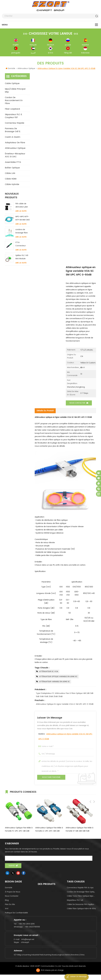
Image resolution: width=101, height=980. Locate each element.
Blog (7, 901)
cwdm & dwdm (13, 138)
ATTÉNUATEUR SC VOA (49, 672)
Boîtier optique (12, 169)
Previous (90, 792)
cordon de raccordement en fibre (14, 101)
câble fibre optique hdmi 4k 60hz (81, 909)
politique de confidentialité (16, 914)
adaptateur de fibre (15, 144)
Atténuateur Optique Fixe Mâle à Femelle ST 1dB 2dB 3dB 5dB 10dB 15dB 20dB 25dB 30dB (79, 830)
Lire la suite (21, 212)
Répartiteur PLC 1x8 (75, 901)
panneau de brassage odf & (13, 131)
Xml (7, 909)
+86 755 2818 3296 (28, 926)
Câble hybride (12, 185)
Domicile (10, 69)
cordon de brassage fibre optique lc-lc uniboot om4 (81, 893)
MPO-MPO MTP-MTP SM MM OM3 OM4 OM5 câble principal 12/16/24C (23, 219)
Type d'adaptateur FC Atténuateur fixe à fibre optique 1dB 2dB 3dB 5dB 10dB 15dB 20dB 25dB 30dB (65, 696)
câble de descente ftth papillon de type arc (81, 905)
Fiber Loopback (12, 110)
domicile (9, 888)
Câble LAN (10, 174)
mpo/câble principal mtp (15, 91)
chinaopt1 (26, 946)
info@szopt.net (29, 943)
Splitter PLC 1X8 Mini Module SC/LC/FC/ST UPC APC (22, 258)
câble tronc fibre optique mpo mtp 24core (81, 897)
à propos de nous (13, 893)
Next (94, 792)
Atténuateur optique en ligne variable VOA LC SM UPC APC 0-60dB (65, 705)
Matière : (65, 737)
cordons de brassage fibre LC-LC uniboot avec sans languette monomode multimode (22, 232)
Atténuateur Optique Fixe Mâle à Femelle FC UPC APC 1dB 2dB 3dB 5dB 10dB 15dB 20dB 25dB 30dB (19, 830)
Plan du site (10, 905)
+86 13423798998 (33, 929)
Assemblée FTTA (13, 163)
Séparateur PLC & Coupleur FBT (14, 117)
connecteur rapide (15, 124)
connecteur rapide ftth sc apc (80, 888)
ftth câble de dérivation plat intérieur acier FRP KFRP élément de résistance (22, 206)
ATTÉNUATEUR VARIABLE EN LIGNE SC (55, 682)
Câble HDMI (11, 180)
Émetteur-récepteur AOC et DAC (15, 156)
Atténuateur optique (15, 149)
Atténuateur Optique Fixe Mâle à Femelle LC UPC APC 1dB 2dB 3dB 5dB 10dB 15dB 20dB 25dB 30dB (49, 830)
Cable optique (12, 84)
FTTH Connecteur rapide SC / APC (22, 245)
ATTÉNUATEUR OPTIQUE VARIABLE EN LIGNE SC (58, 677)
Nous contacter (79, 404)
